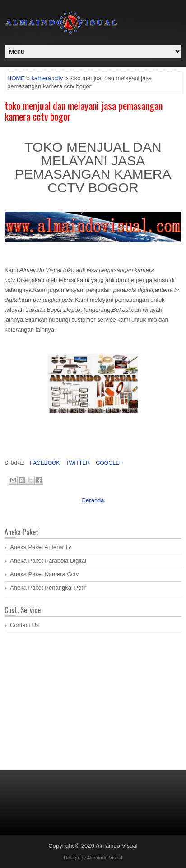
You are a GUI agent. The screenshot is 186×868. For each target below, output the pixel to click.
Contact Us (24, 625)
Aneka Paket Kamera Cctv (44, 574)
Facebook (44, 463)
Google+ (108, 463)
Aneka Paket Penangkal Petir (48, 588)
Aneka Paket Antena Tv (41, 547)
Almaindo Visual (117, 846)
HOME (16, 78)
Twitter (77, 463)
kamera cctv (47, 78)
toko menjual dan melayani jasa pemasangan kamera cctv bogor (84, 111)
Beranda (93, 500)
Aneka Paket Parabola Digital (48, 561)
